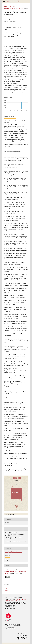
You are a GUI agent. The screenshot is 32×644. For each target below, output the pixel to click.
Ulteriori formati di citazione (13, 542)
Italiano (7, 590)
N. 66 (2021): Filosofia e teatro (13, 8)
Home (6, 7)
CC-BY (18, 599)
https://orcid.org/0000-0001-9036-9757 (11, 23)
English (7, 588)
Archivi (11, 7)
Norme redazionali (16, 601)
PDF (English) (10, 514)
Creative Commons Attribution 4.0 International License (15, 572)
